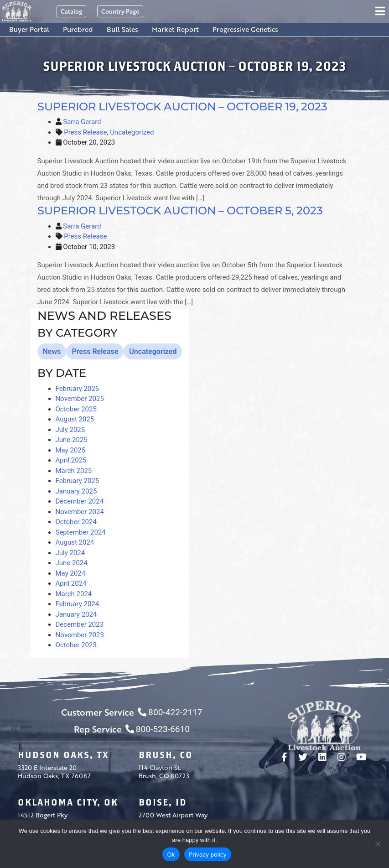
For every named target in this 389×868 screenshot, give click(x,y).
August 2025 (75, 419)
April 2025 (71, 460)
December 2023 (80, 624)
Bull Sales (122, 29)
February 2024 (78, 604)
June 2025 (72, 440)
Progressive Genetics (245, 29)
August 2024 (75, 542)
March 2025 (74, 471)
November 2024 (80, 512)
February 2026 (78, 389)
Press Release (85, 132)
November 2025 (80, 399)
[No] (378, 844)
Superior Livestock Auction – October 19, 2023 (182, 107)
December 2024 (80, 501)
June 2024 (72, 563)
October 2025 (76, 409)
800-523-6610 (158, 729)
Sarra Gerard (82, 122)
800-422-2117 (170, 712)
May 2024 (71, 573)
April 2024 (71, 583)
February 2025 (78, 481)
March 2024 (74, 594)
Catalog (71, 11)
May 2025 (71, 450)
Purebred (78, 29)
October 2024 (76, 522)
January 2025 (76, 491)
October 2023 (76, 645)
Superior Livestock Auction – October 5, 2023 (180, 211)
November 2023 (80, 635)
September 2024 (81, 532)
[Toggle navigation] (381, 11)
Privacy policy (208, 855)
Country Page (120, 11)
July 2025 (70, 430)
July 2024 (70, 553)
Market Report (175, 29)
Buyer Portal (29, 29)
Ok (171, 855)
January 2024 (76, 614)
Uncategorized (132, 132)
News (52, 351)
